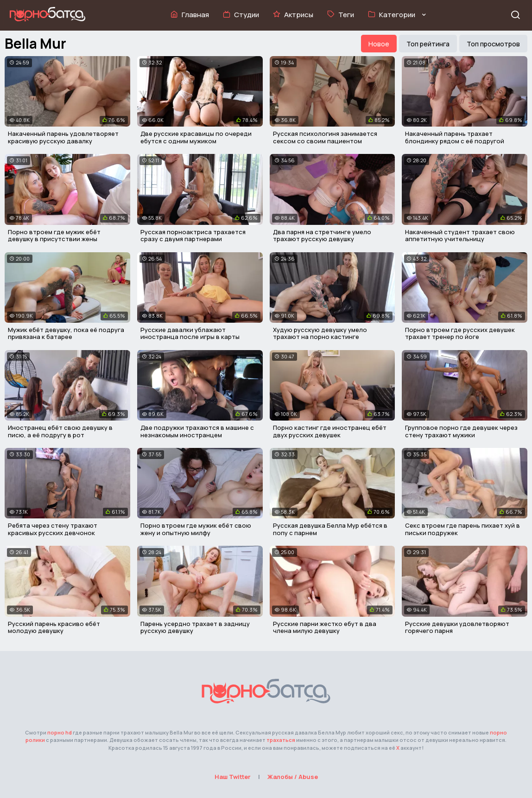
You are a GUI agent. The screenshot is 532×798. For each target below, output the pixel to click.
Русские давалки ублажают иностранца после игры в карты (190, 333)
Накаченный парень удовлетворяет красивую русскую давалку (63, 137)
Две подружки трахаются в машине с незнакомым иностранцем (197, 431)
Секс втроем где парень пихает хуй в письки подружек (462, 529)
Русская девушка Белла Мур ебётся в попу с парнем (330, 529)
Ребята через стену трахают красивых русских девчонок (53, 529)
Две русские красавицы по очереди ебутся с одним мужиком (196, 137)
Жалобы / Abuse (293, 777)
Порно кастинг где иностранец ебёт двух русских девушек (330, 431)
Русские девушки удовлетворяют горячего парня (457, 627)
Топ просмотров (493, 44)
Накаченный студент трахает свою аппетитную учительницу (460, 236)
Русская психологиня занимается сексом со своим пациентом (325, 137)
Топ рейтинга (428, 44)
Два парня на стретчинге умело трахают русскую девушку (322, 236)
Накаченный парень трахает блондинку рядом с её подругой (455, 137)
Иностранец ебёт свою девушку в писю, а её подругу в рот (60, 431)
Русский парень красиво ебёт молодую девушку (54, 627)
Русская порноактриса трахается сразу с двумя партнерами (193, 236)
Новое (379, 44)
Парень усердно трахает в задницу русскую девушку (195, 627)
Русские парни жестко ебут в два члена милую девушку (325, 627)
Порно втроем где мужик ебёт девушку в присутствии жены (54, 236)
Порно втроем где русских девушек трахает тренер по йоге (460, 333)
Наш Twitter (233, 777)
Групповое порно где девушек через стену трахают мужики (461, 431)
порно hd (60, 732)
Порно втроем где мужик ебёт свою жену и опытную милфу (196, 529)
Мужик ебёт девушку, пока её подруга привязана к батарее (66, 333)
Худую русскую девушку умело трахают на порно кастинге (320, 333)
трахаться (281, 740)
